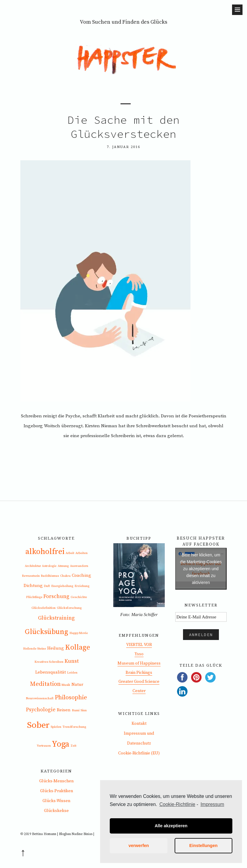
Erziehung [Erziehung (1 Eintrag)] (82, 586)
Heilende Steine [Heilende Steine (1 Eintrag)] (35, 649)
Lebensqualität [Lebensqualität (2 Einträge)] (51, 672)
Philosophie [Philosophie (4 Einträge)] (71, 698)
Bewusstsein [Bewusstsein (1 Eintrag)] (31, 576)
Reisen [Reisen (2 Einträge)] (64, 710)
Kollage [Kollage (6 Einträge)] (78, 647)
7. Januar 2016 (123, 147)
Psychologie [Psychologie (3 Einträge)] (41, 710)
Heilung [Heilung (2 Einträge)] (56, 648)
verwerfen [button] (139, 846)
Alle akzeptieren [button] (171, 826)
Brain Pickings (139, 673)
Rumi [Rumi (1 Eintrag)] (76, 710)
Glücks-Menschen (56, 781)
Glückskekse (56, 811)
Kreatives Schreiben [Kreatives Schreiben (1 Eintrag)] (49, 662)
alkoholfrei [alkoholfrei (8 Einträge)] (45, 552)
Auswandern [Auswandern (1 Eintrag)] (79, 566)
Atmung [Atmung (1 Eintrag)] (63, 566)
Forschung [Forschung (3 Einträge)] (56, 597)
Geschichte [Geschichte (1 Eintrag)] (79, 597)
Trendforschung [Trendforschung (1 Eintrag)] (74, 727)
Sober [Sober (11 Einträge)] (38, 725)
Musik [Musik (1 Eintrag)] (66, 685)
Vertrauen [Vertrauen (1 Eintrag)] (44, 746)
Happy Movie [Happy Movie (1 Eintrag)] (79, 633)
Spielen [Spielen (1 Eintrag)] (56, 727)
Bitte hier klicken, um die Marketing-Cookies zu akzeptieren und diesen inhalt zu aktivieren (201, 568)
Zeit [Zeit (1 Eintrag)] (73, 746)
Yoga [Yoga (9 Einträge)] (61, 744)
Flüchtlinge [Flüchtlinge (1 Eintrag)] (34, 597)
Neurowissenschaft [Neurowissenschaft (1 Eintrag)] (40, 698)
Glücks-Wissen (56, 801)
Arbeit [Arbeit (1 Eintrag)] (70, 553)
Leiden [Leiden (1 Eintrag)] (72, 673)
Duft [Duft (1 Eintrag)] (47, 586)
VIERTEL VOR (139, 645)
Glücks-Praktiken (57, 791)
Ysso (139, 654)
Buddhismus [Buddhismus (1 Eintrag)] (50, 576)
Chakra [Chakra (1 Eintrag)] (65, 576)
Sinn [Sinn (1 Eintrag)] (84, 710)
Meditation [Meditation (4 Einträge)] (45, 684)
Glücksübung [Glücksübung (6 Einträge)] (46, 632)
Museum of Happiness (139, 663)
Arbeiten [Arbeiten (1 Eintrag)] (81, 553)
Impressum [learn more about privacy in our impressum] (212, 804)
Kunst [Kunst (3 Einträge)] (72, 661)
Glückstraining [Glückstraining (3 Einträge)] (56, 618)
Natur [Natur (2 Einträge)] (77, 684)
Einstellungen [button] (203, 846)
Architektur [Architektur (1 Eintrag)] (33, 566)
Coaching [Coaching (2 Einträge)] (81, 575)
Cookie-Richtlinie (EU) (139, 753)
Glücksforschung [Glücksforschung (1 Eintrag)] (69, 608)
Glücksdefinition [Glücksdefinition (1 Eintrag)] (44, 608)
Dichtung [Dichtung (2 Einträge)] (33, 586)
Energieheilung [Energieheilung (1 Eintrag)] (62, 586)
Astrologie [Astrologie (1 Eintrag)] (49, 566)
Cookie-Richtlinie (177, 804)
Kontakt (139, 724)
